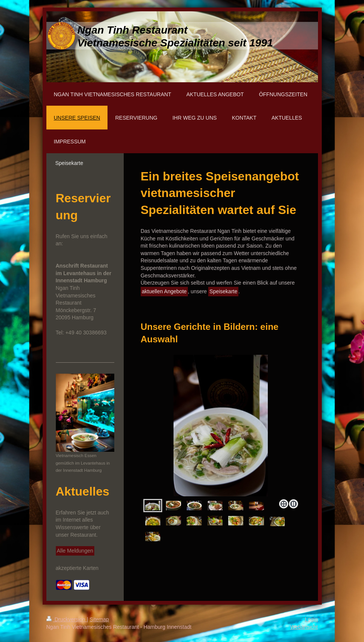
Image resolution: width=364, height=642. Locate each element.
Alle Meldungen (75, 551)
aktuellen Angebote (164, 291)
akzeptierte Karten (77, 568)
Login (311, 619)
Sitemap (99, 619)
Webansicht (304, 627)
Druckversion (67, 619)
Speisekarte (223, 291)
